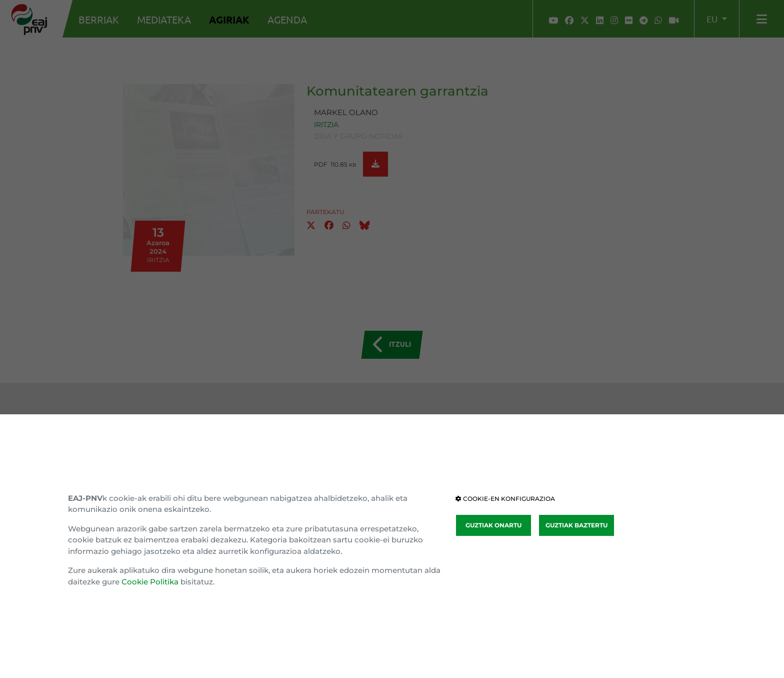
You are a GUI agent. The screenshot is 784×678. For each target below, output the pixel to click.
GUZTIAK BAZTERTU (576, 525)
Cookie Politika (150, 582)
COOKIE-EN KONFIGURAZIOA (505, 499)
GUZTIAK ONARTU (493, 525)
